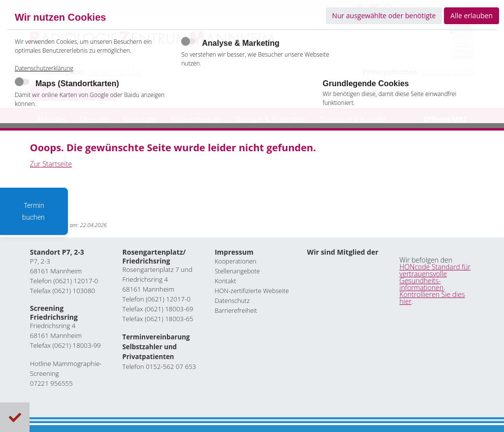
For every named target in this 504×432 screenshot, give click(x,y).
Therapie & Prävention (271, 119)
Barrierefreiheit (236, 310)
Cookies (15, 417)
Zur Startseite (51, 164)
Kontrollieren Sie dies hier (432, 297)
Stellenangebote (237, 271)
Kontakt (225, 281)
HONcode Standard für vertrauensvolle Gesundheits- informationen (435, 277)
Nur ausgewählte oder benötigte (384, 16)
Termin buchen (34, 211)
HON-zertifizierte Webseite (252, 290)
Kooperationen (236, 261)
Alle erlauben (472, 16)
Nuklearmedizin (196, 119)
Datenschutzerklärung (44, 77)
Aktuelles (51, 119)
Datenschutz (232, 300)
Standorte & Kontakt (353, 119)
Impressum (234, 252)
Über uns (94, 119)
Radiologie (140, 119)
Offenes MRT (445, 119)
